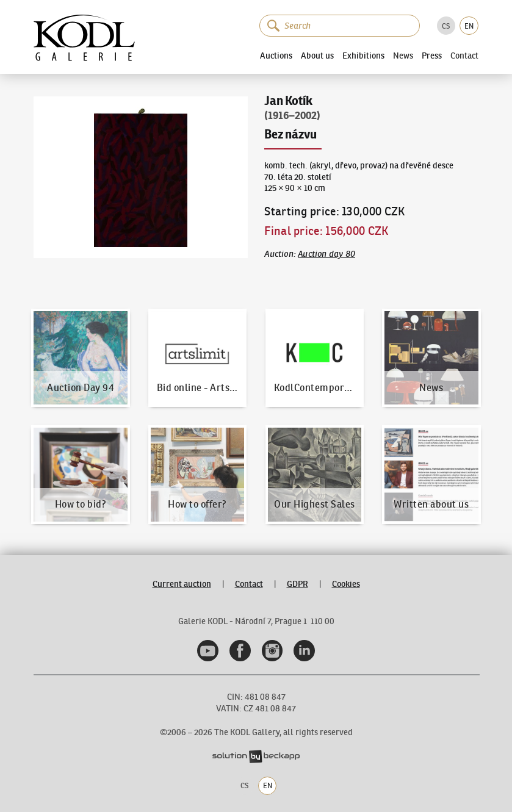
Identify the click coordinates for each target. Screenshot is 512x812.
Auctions (276, 56)
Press (432, 56)
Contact (464, 56)
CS (446, 26)
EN (469, 26)
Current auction (182, 584)
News (403, 56)
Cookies (346, 584)
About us (317, 56)
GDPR (297, 584)
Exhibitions (363, 56)
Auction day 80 (326, 254)
